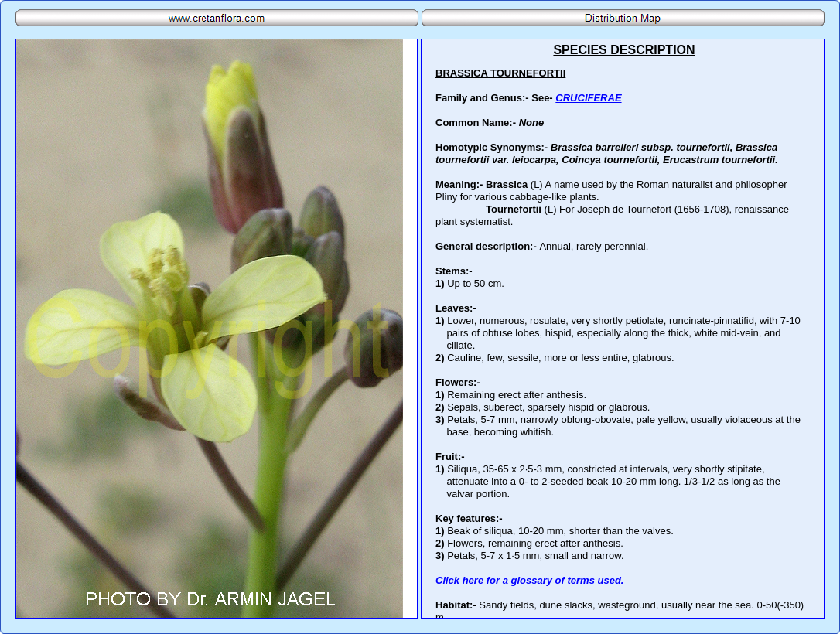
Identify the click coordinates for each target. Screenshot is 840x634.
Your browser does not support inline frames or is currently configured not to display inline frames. (623, 329)
